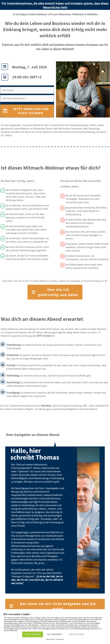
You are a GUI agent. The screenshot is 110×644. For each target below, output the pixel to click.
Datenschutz (50, 639)
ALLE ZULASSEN (33, 634)
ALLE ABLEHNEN (54, 634)
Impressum (60, 639)
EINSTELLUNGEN (76, 634)
